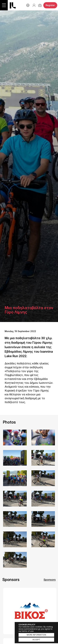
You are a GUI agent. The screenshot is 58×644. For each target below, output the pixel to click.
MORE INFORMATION (36, 635)
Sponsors (50, 580)
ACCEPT (36, 640)
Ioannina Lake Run (13, 5)
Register (50, 5)
